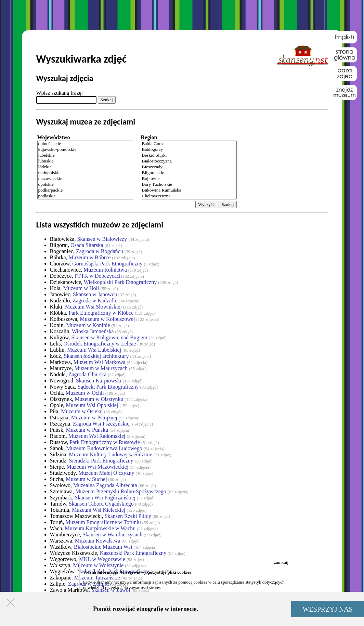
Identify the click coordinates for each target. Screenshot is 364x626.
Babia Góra (189, 144)
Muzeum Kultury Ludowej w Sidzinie (111, 454)
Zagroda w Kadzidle (95, 301)
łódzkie (85, 167)
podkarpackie (85, 190)
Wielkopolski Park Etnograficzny (120, 282)
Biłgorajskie (189, 173)
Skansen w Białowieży (102, 239)
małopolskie (85, 173)
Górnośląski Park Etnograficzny (107, 264)
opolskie (85, 185)
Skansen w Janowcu (95, 294)
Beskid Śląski (189, 155)
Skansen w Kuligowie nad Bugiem (109, 337)
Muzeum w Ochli (85, 393)
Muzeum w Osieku (82, 411)
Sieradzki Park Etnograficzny (101, 461)
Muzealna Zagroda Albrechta (105, 485)
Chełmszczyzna (189, 196)
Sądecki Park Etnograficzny (108, 387)
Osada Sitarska (87, 245)
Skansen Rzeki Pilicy (128, 516)
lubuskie (85, 161)
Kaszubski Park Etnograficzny (133, 553)
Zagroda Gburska (88, 374)
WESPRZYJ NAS (328, 609)
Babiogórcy (189, 150)
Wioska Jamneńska (93, 331)
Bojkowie (189, 179)
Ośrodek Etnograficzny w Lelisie (100, 344)
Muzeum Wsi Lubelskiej (94, 350)
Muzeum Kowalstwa (98, 541)
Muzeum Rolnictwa (105, 270)
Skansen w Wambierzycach (112, 534)
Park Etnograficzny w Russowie (105, 442)
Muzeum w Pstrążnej (94, 418)
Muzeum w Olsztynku (99, 399)
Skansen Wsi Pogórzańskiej (105, 498)
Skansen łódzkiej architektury (96, 356)
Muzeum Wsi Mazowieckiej (97, 467)
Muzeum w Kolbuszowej (107, 319)
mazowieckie (85, 179)
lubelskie (85, 155)
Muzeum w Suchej (87, 479)
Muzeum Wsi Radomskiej (97, 436)
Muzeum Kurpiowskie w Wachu (100, 528)
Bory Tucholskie (189, 185)
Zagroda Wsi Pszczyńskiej (102, 424)
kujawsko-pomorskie (85, 150)
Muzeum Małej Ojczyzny (106, 473)
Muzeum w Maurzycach (101, 368)
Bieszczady (189, 167)
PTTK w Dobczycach (98, 276)
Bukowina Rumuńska (189, 190)
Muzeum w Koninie (88, 325)
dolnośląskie (85, 144)
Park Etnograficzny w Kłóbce (101, 313)
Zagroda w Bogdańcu (100, 251)
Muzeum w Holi (81, 288)
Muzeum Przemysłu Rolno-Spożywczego (121, 491)
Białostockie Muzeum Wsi (103, 547)
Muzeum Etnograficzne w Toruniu (103, 522)
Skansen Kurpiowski (99, 381)
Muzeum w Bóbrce (90, 257)
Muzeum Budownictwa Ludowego (104, 448)
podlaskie (85, 196)
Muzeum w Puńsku (87, 430)
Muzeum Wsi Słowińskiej (93, 307)
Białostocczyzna (189, 161)
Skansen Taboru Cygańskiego (101, 504)
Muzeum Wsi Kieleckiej (99, 510)
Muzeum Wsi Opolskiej (92, 405)
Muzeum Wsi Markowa (100, 362)
